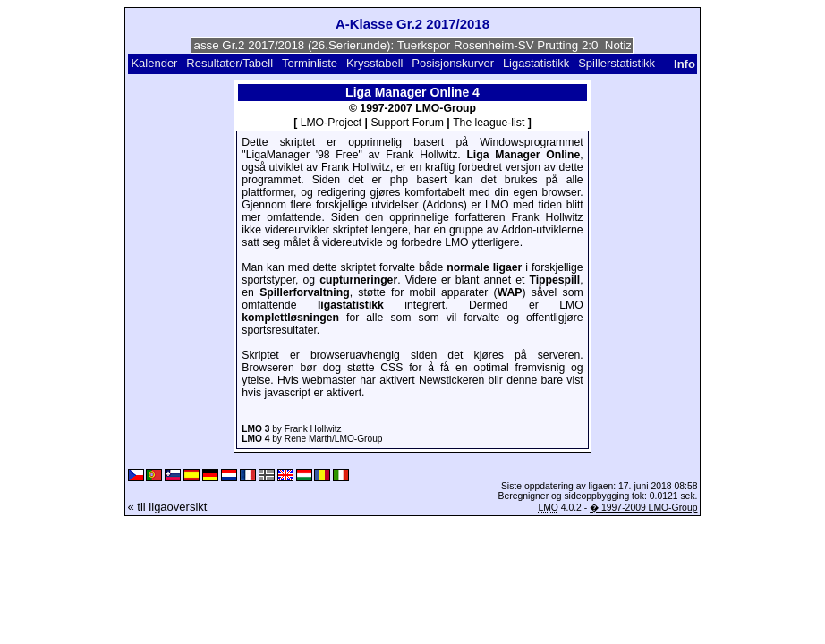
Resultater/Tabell (230, 63)
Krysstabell (375, 63)
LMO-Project (332, 123)
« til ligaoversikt (168, 507)
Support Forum (407, 123)
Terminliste (310, 63)
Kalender (154, 63)
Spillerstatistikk (617, 63)
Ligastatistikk (536, 63)
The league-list (489, 123)
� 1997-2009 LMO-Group (643, 508)
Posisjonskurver (453, 63)
